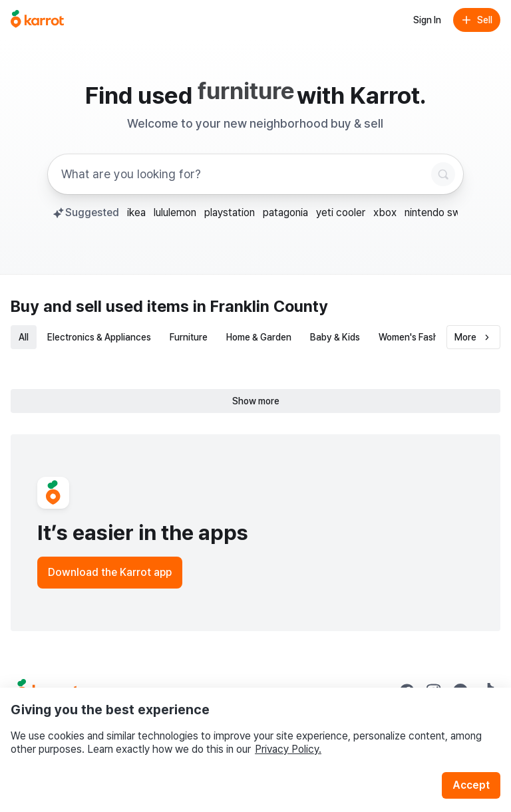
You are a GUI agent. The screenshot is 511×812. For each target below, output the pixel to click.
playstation (230, 212)
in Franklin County (260, 306)
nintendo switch (441, 212)
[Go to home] (37, 20)
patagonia (285, 212)
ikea (136, 212)
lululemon (175, 212)
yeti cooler (341, 212)
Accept (471, 785)
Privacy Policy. (288, 749)
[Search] (443, 174)
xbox (385, 212)
